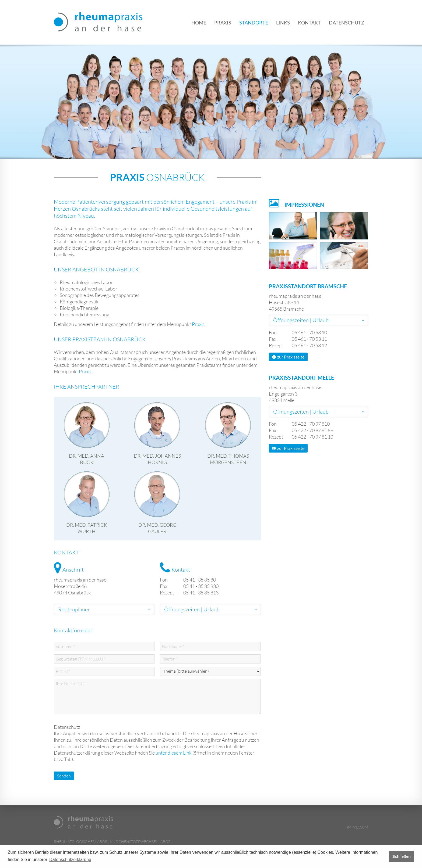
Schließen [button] (402, 856)
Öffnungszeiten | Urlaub (192, 609)
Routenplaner (74, 609)
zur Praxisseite (288, 357)
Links (283, 23)
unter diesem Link (174, 753)
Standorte (254, 23)
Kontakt (309, 23)
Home (199, 23)
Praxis (223, 23)
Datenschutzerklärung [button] (70, 860)
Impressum (358, 827)
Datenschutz (347, 23)
